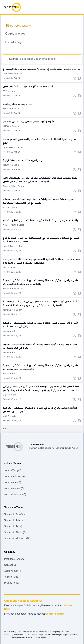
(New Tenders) (15, 34)
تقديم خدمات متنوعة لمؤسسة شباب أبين (29, 87)
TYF (5, 208)
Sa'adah (18, 310)
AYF (5, 91)
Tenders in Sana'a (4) (15, 515)
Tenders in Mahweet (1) (16, 539)
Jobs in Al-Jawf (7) (14, 489)
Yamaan (7, 289)
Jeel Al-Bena (9, 246)
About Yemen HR (13, 571)
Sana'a (15, 109)
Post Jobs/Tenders (14, 559)
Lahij (22, 148)
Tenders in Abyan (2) (15, 533)
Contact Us (10, 565)
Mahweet (19, 289)
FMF (5, 268)
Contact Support (55, 614)
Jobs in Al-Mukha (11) (16, 477)
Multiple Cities (17, 225)
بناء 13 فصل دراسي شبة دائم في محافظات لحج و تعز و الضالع (41, 221)
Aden (14, 186)
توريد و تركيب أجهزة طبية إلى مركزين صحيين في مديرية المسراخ (42, 69)
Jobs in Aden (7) (13, 483)
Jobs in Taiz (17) (13, 471)
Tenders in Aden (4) (14, 521)
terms (26, 635)
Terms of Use (11, 577)
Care (6, 186)
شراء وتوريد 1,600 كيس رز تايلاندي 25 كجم (28, 122)
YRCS (6, 109)
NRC (6, 225)
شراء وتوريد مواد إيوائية (18, 104)
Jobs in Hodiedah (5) (15, 495)
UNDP (6, 416)
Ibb (20, 246)
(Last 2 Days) (14, 43)
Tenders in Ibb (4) (13, 527)
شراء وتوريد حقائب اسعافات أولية (24, 161)
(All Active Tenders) (18, 26)
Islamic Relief (10, 74)
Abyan (13, 91)
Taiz (21, 74)
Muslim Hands (10, 148)
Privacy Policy (12, 583)
